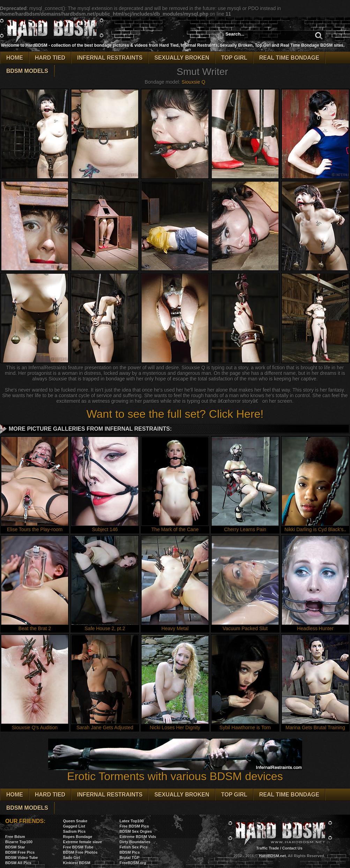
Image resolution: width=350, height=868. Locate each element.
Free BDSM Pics (134, 826)
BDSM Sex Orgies (136, 831)
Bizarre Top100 (19, 842)
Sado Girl (72, 858)
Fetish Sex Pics (133, 847)
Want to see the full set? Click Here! (175, 414)
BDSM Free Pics (20, 852)
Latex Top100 (132, 821)
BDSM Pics (129, 852)
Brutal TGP (129, 858)
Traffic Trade (267, 848)
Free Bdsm (15, 837)
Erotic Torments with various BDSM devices (175, 771)
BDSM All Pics (18, 863)
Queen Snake (75, 821)
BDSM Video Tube (22, 858)
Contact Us (292, 848)
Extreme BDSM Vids (138, 837)
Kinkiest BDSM (77, 863)
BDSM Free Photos (80, 852)
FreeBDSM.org (133, 863)
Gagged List (74, 826)
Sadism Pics (75, 831)
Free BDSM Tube (78, 847)
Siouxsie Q (194, 82)
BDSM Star (15, 847)
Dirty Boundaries (135, 842)
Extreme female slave (83, 842)
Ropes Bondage (78, 837)
